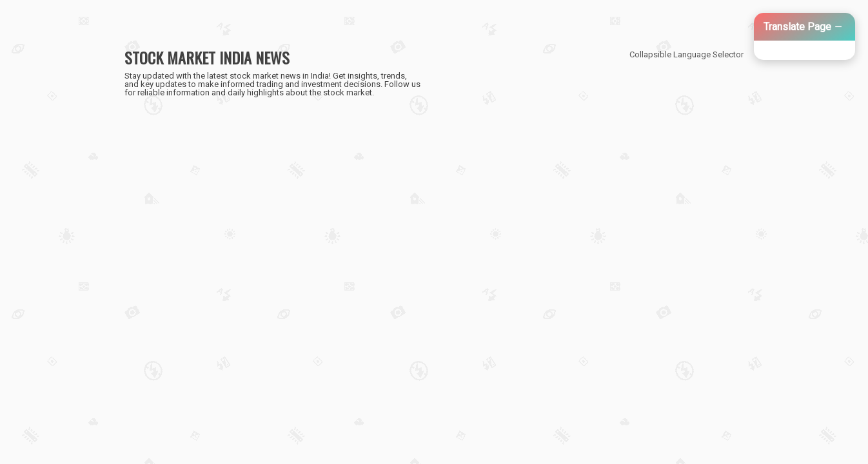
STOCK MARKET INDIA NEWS (207, 57)
